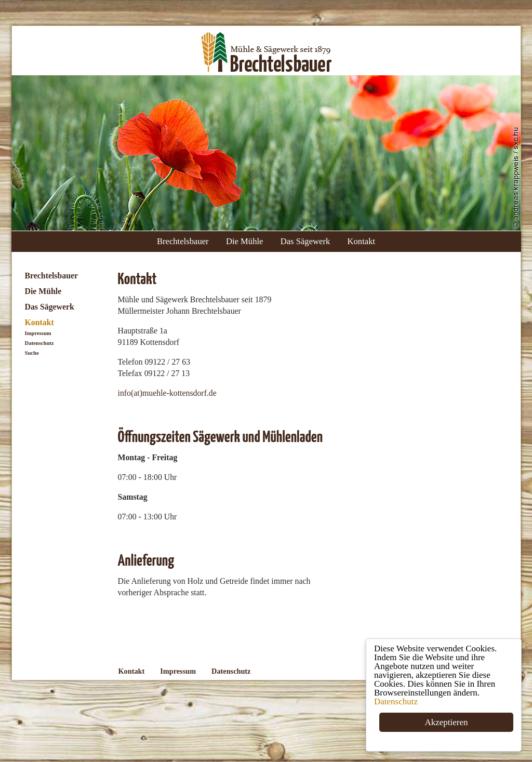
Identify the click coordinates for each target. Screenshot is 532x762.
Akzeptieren (447, 723)
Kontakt (362, 241)
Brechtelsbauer (183, 241)
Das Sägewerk (305, 241)
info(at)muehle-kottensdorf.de (167, 393)
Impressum (38, 333)
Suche (32, 353)
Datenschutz (396, 702)
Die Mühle (245, 241)
